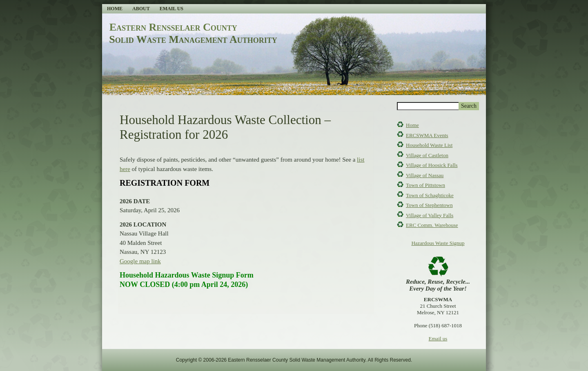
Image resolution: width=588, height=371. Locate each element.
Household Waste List (429, 145)
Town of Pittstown (425, 185)
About (141, 9)
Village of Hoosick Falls (432, 165)
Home (115, 9)
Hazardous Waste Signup (438, 243)
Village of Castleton (427, 155)
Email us (438, 339)
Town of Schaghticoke (430, 195)
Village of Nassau (425, 175)
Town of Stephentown (429, 205)
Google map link (140, 261)
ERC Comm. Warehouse (432, 225)
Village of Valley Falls (430, 215)
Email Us (171, 9)
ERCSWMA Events (427, 135)
